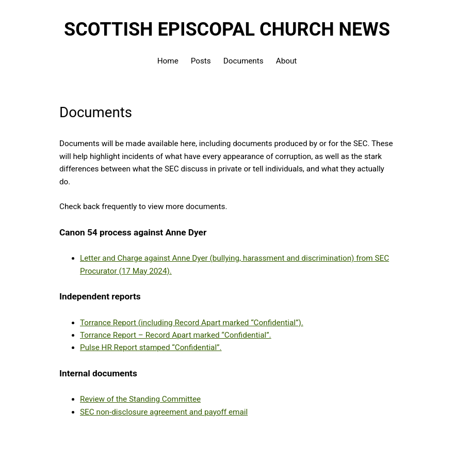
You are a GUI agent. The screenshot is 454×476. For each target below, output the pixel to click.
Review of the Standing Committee (140, 399)
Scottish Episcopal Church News (227, 29)
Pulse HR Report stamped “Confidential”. (151, 347)
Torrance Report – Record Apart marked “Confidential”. (176, 335)
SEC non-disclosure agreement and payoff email (164, 412)
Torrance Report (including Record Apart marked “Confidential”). (192, 323)
